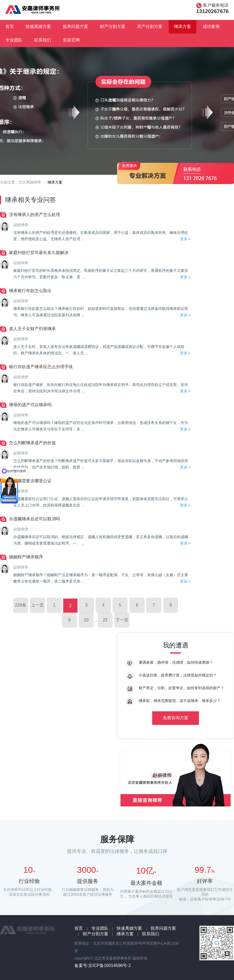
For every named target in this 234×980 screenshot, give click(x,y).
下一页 (122, 620)
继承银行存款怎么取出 (30, 291)
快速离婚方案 (38, 26)
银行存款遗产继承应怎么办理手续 (41, 367)
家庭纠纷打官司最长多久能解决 (39, 253)
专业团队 (14, 40)
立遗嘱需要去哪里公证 (30, 481)
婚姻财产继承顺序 (26, 557)
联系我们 (42, 40)
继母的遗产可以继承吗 (30, 405)
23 (105, 620)
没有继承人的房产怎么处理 (35, 215)
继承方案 (182, 26)
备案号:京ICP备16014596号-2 (103, 966)
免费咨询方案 (176, 718)
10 (86, 620)
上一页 (37, 605)
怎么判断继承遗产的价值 (32, 443)
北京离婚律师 (30, 182)
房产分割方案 (150, 26)
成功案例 (211, 26)
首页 (10, 26)
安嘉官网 (71, 40)
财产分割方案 (113, 26)
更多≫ (186, 239)
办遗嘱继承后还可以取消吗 (35, 519)
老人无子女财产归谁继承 (32, 329)
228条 (21, 605)
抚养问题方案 (75, 26)
